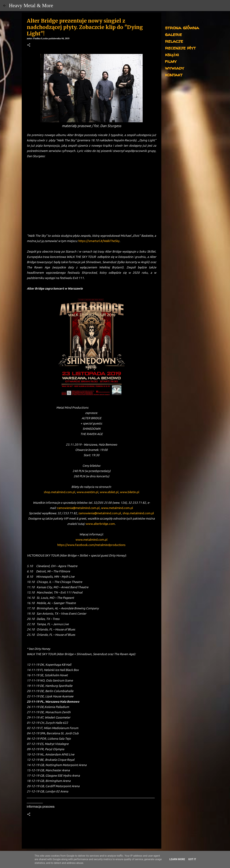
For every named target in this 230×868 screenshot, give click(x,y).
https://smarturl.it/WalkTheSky (99, 241)
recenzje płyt (180, 48)
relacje (174, 41)
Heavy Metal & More (31, 5)
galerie (173, 34)
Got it (192, 859)
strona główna (182, 27)
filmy (171, 61)
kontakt (174, 75)
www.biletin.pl (130, 492)
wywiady (175, 68)
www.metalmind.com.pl (117, 508)
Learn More (177, 859)
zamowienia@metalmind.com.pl (78, 508)
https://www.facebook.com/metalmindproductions (91, 545)
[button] (29, 45)
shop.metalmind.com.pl (59, 492)
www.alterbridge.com (100, 524)
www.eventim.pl (88, 492)
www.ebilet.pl (109, 492)
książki (172, 54)
